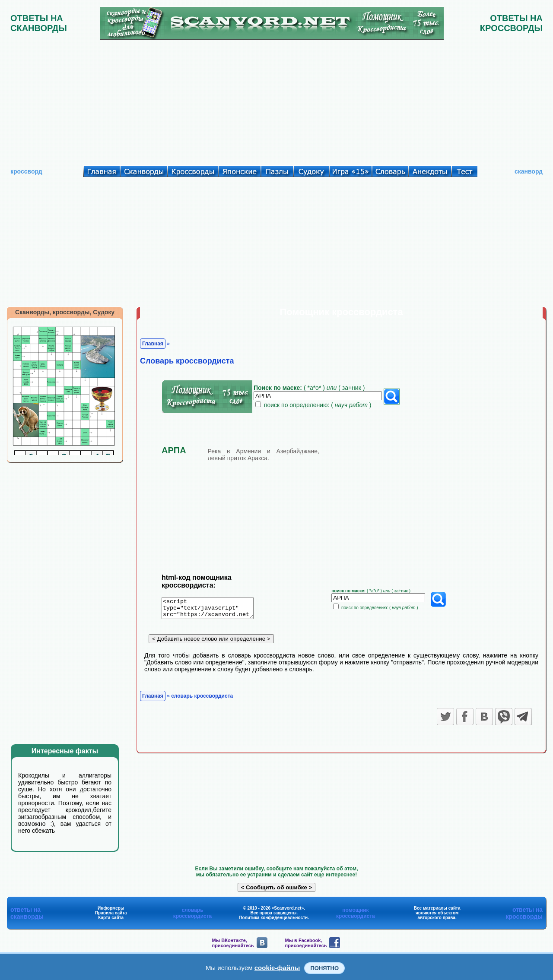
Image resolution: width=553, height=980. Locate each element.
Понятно (324, 968)
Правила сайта (111, 913)
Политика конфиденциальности (273, 918)
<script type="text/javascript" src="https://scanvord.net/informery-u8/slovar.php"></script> (213, 610)
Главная (153, 344)
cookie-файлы (277, 968)
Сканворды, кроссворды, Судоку (65, 312)
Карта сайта (111, 918)
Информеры (111, 908)
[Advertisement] (276, 101)
